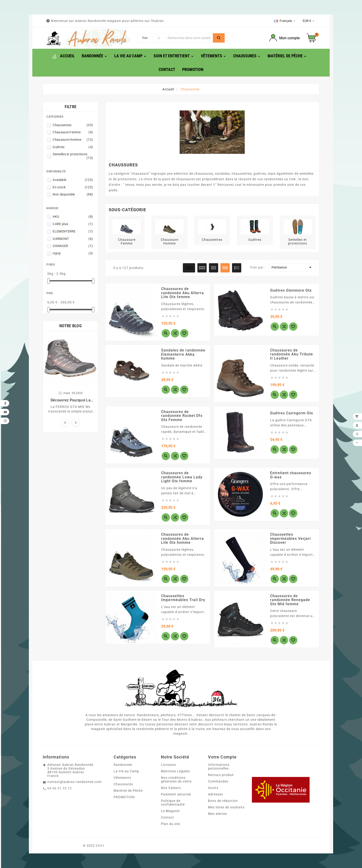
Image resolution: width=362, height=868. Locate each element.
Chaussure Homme (73, 140)
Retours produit (221, 775)
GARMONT (73, 239)
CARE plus (73, 224)
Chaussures (123, 784)
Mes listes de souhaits (226, 807)
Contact (167, 817)
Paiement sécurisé (176, 794)
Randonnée (123, 765)
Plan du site (171, 824)
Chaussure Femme (73, 132)
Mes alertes (217, 814)
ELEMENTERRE (73, 231)
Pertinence (292, 267)
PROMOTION (124, 797)
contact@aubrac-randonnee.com (74, 782)
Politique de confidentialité (173, 803)
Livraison (169, 765)
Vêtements (122, 778)
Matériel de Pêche (128, 791)
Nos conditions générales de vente (176, 779)
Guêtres (73, 147)
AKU (73, 217)
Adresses (216, 794)
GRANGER (73, 246)
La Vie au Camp (126, 771)
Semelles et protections (73, 156)
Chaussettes (73, 125)
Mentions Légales (175, 771)
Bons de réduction (223, 801)
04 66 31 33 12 (60, 788)
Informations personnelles (219, 767)
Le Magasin (170, 811)
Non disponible (73, 194)
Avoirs (213, 788)
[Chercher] (189, 38)
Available (73, 180)
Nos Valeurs (171, 788)
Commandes (218, 781)
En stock (73, 187)
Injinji (73, 253)
